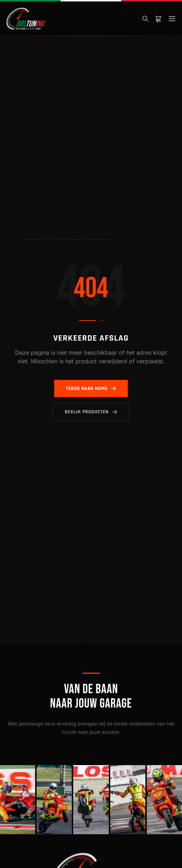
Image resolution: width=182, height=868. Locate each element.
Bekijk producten (91, 412)
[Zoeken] (145, 19)
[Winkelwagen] (158, 19)
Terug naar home (91, 388)
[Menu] (172, 19)
